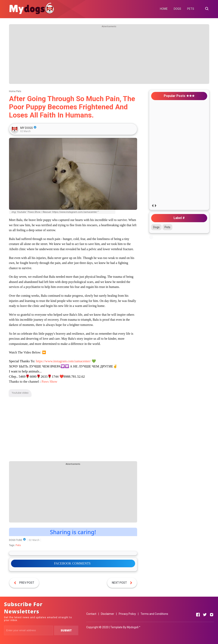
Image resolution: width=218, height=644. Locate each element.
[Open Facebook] (198, 615)
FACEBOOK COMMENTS (72, 563)
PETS (191, 9)
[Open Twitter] (205, 615)
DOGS (177, 9)
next (156, 206)
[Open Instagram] (212, 615)
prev (153, 206)
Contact (91, 614)
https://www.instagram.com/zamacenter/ (63, 361)
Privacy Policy (127, 614)
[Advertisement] (109, 56)
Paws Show (49, 382)
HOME (164, 9)
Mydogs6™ (134, 627)
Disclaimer (107, 614)
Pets (18, 545)
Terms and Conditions (154, 614)
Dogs (156, 227)
